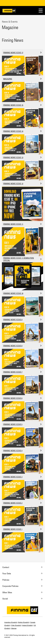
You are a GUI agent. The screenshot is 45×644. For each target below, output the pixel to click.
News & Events (10, 22)
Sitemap (14, 628)
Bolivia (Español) (24, 622)
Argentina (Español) (11, 622)
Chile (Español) (16, 625)
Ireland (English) (27, 625)
